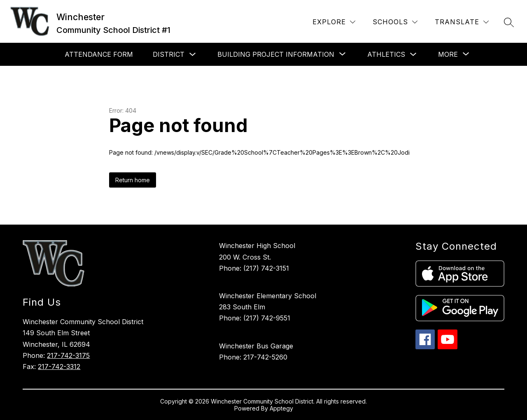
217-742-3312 (59, 367)
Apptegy (281, 408)
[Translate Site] (462, 22)
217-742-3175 (68, 355)
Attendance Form (99, 54)
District (169, 54)
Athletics (386, 54)
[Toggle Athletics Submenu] (413, 55)
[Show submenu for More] (448, 54)
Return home (133, 180)
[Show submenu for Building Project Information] (276, 54)
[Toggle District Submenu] (193, 55)
